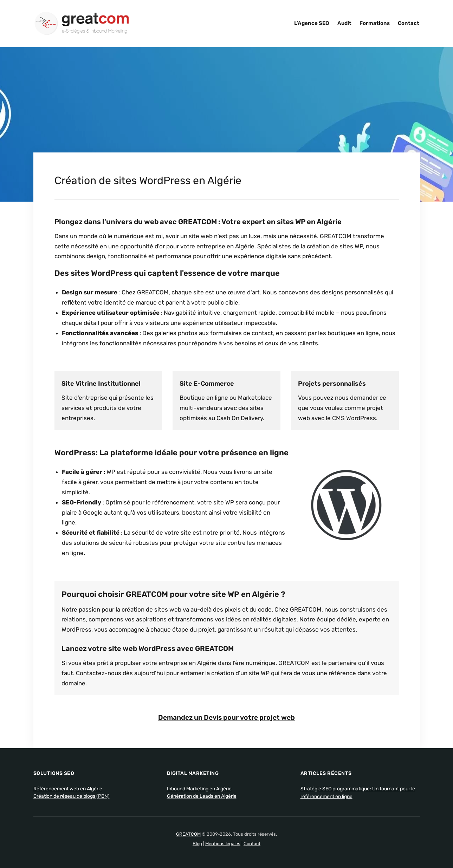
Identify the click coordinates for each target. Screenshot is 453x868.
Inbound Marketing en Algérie (199, 788)
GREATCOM (188, 834)
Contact (409, 23)
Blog (197, 843)
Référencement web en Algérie (68, 788)
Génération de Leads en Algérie (202, 796)
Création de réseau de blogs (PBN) (72, 796)
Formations (375, 23)
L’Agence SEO (312, 23)
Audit (344, 23)
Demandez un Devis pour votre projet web (227, 717)
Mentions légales (223, 843)
